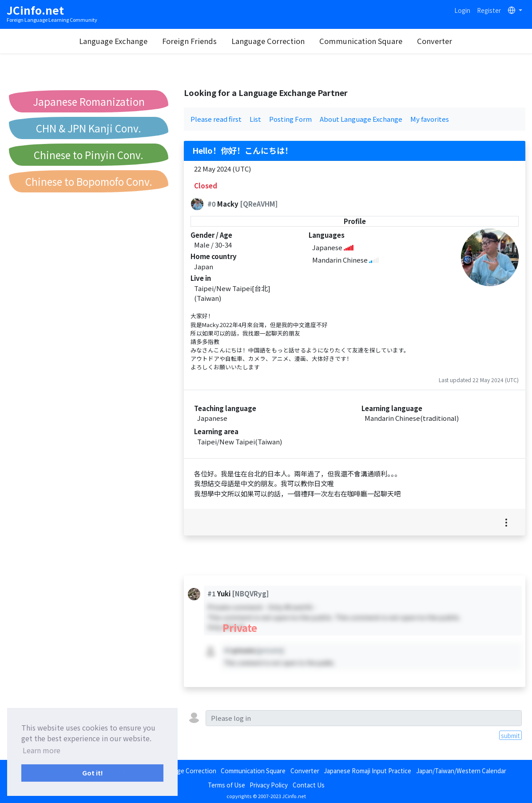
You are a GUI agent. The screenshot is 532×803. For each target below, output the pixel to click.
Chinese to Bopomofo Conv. (89, 181)
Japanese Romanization (89, 101)
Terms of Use (226, 785)
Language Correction (268, 41)
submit (510, 735)
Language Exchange (113, 41)
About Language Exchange (361, 119)
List (255, 119)
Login (462, 10)
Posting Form (290, 119)
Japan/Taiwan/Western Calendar (461, 771)
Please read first (216, 119)
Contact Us (309, 785)
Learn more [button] (42, 750)
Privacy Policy (269, 785)
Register (489, 10)
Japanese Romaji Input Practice (367, 771)
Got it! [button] (93, 773)
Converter (435, 41)
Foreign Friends (189, 41)
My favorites (430, 119)
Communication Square (361, 41)
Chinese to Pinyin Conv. (89, 155)
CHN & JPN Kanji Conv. (89, 128)
